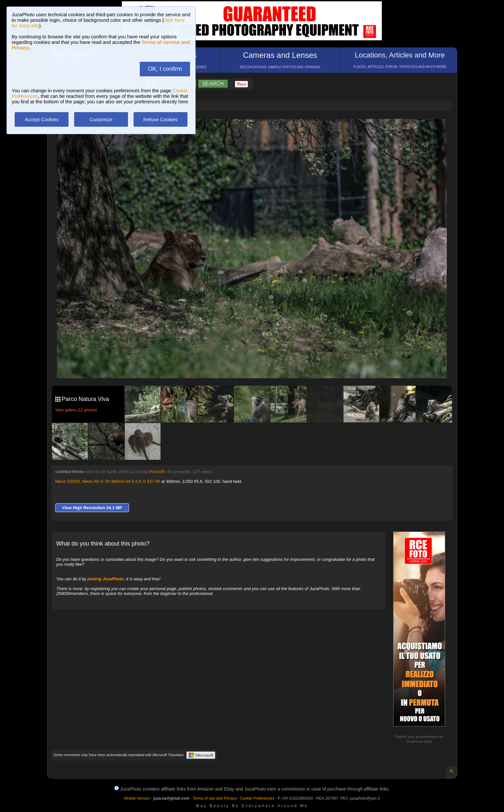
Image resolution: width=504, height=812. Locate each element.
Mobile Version (137, 798)
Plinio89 (157, 472)
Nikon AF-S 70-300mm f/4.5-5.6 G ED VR (121, 481)
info (428, 741)
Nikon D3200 (67, 481)
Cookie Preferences (257, 798)
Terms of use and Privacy (215, 798)
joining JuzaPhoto (106, 579)
